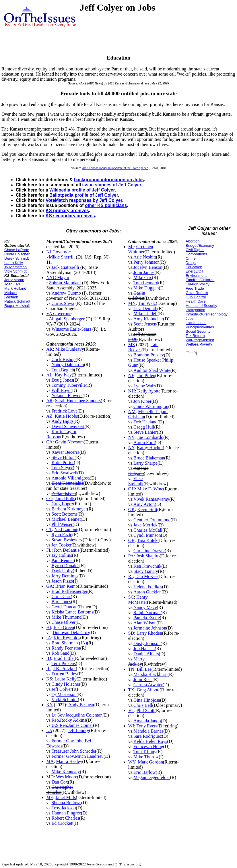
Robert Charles (65, 818)
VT (131, 710)
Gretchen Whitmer (141, 249)
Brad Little (64, 658)
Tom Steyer (62, 468)
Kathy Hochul (150, 448)
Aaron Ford (144, 442)
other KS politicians (106, 205)
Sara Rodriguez (148, 736)
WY (132, 762)
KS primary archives (67, 211)
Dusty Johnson (147, 643)
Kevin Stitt (147, 509)
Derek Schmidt (16, 258)
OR (131, 540)
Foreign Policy (197, 284)
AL (49, 375)
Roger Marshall (17, 306)
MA (50, 761)
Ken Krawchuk (147, 566)
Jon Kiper (142, 401)
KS (49, 679)
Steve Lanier (145, 432)
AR (49, 401)
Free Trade (195, 288)
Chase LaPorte (17, 250)
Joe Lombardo (150, 437)
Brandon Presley (149, 355)
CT (49, 529)
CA (49, 442)
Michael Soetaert (11, 295)
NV (131, 437)
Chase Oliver (63, 622)
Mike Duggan (146, 288)
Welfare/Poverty (199, 344)
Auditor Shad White (152, 370)
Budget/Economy (200, 245)
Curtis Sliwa (63, 303)
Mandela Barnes (148, 731)
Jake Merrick (145, 525)
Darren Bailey (64, 674)
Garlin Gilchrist (137, 296)
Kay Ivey (63, 375)
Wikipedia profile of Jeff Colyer (82, 190)
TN (131, 669)
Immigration (195, 310)
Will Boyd (61, 390)
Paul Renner (63, 560)
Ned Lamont (66, 529)
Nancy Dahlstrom (68, 365)
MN (132, 303)
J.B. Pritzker (65, 669)
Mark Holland (15, 288)
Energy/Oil (194, 271)
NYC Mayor (58, 278)
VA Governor (58, 314)
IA (49, 638)
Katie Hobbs (66, 416)
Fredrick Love (64, 411)
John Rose (143, 679)
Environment (196, 276)
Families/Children (200, 280)
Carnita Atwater (148, 685)
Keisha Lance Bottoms (72, 612)
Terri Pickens (64, 663)
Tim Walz (147, 303)
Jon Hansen (144, 649)
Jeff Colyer (62, 689)
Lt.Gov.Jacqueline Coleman (77, 715)
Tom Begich (63, 370)
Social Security (198, 331)
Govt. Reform (197, 293)
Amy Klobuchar (148, 319)
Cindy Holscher (17, 254)
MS (132, 345)
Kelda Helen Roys (150, 741)
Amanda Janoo (147, 721)
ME (50, 797)
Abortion (193, 241)
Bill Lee (144, 669)
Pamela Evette (147, 618)
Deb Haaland (145, 422)
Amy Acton (144, 504)
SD (131, 633)
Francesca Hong (148, 746)
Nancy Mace (145, 607)
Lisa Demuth (145, 308)
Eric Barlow (145, 772)
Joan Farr (12, 284)
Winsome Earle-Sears (71, 329)
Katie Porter (63, 462)
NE (131, 375)
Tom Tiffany (145, 752)
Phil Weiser (62, 524)
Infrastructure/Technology (207, 314)
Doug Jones (62, 380)
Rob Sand (60, 653)
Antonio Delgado (138, 471)
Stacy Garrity (146, 571)
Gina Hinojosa (147, 700)
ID (49, 658)
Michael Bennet (66, 519)
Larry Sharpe (145, 463)
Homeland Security (201, 306)
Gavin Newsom (69, 442)
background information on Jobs (109, 180)
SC (131, 597)
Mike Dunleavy (70, 349)
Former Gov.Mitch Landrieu (77, 756)
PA (131, 556)
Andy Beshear (81, 705)
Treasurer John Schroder (74, 751)
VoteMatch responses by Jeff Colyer (84, 200)
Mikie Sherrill (62, 257)
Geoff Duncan (64, 607)
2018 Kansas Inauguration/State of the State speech (115, 168)
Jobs (190, 318)
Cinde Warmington (151, 406)
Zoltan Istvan (64, 493)
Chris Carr (61, 596)
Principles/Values (200, 327)
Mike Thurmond (66, 617)
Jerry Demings (65, 576)
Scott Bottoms (64, 514)
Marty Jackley (136, 661)
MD (50, 777)
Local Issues (196, 323)
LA (49, 730)
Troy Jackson (64, 808)
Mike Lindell (145, 314)
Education (194, 267)
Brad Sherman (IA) (69, 643)
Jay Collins (62, 555)
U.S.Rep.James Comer (72, 725)
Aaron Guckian (147, 592)
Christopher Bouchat (60, 790)
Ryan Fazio (62, 535)
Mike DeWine (150, 489)
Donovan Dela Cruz (71, 633)
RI (131, 576)
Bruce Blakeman (149, 458)
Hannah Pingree (66, 813)
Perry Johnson (146, 262)
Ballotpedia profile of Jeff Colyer (84, 195)
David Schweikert (68, 426)
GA (49, 586)
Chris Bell (143, 705)
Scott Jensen (145, 324)
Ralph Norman (147, 612)
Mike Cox (143, 278)
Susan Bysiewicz (67, 540)
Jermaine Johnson (150, 628)
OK (132, 509)
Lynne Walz (144, 386)
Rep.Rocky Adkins (69, 720)
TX (131, 690)
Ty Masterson (15, 267)
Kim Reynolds (67, 638)
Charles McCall (148, 530)
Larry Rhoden (149, 633)
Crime (191, 258)
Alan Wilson (145, 623)
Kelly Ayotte (149, 391)
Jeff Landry (79, 730)
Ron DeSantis (67, 550)
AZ (49, 416)
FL (49, 550)
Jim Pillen (146, 375)
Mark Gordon (150, 762)
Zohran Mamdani (65, 283)
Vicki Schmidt (15, 271)
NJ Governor (58, 252)
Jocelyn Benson (148, 267)
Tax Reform (195, 336)
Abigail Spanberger (67, 319)
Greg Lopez (62, 504)
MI (131, 247)
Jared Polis (65, 499)
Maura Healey (69, 761)
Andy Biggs (62, 421)
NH (132, 391)
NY (131, 448)
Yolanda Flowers (67, 395)
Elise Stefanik (136, 481)
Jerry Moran (14, 280)
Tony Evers (147, 726)
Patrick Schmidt (17, 301)
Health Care (196, 301)
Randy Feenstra (66, 648)
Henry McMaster (138, 600)
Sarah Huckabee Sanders (78, 401)
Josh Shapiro (148, 556)
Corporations (196, 254)
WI (131, 726)
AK (49, 349)
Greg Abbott (148, 690)
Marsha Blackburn (150, 674)
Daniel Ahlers (146, 654)
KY (49, 705)
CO (49, 499)
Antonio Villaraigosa (70, 478)
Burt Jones (61, 602)
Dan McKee (146, 576)
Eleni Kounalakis (67, 483)
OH (132, 489)
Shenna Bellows (66, 803)
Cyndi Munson (147, 535)
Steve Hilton (63, 457)
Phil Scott (146, 710)
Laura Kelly (14, 263)
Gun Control (196, 297)
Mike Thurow (146, 757)
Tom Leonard (146, 283)
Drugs (191, 263)
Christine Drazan (149, 551)
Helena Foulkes (148, 587)
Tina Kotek (147, 540)
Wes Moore (67, 777)
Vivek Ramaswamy (151, 499)
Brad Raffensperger (69, 591)
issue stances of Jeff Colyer (111, 185)
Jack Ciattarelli (65, 267)
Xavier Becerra (65, 452)
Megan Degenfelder (152, 777)
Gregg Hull (144, 427)
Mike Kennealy (66, 772)
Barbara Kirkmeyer (69, 509)
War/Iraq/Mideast (200, 340)
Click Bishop (63, 359)
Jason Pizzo (62, 581)
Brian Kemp (67, 586)
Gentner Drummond (152, 520)
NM (132, 412)
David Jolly (62, 571)
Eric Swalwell (64, 473)
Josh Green (64, 627)
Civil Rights (195, 250)
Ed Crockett (62, 823)
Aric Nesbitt (145, 257)
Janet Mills (66, 797)
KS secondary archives (70, 216)
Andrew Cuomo (66, 293)
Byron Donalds (65, 566)
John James (144, 272)
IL (48, 669)
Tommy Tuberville (68, 385)
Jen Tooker (61, 545)
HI (49, 627)
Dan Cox (60, 782)
